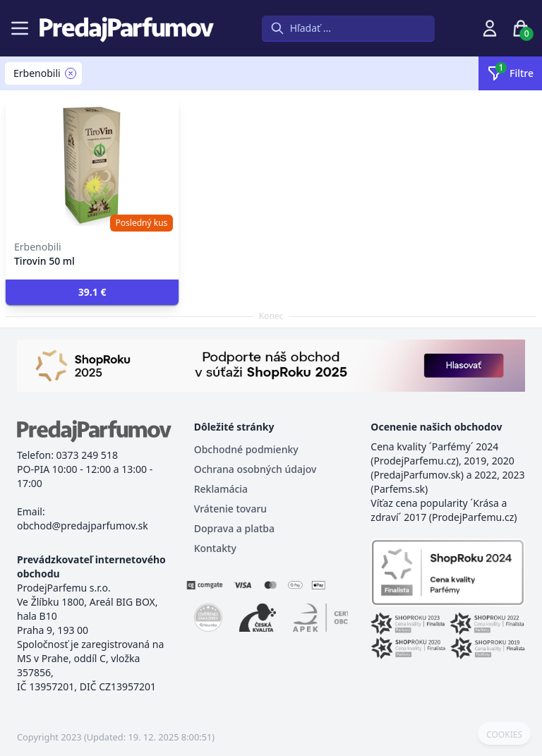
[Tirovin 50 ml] (92, 164)
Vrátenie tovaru (230, 509)
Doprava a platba (234, 528)
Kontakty (215, 548)
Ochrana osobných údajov (255, 469)
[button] (92, 292)
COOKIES (504, 735)
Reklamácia (221, 489)
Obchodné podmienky (246, 449)
